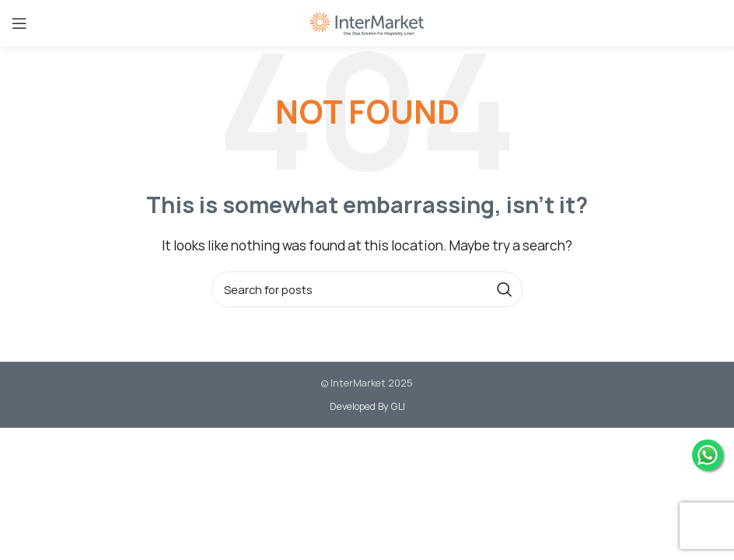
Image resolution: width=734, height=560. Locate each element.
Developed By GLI (367, 406)
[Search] (367, 289)
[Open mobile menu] (19, 23)
